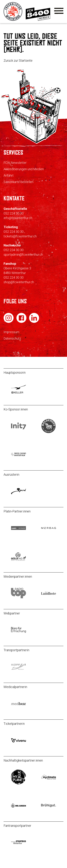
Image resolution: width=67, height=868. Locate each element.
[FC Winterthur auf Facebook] (22, 322)
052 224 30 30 (14, 213)
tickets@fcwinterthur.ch (20, 236)
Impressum (11, 332)
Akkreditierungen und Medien (24, 169)
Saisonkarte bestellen (18, 182)
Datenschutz (12, 338)
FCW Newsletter (15, 163)
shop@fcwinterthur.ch (19, 282)
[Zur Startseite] (13, 20)
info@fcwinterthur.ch (18, 218)
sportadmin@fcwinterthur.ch (23, 255)
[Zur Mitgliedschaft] (38, 20)
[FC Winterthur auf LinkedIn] (34, 322)
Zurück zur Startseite (18, 61)
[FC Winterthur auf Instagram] (9, 322)
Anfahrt (9, 175)
